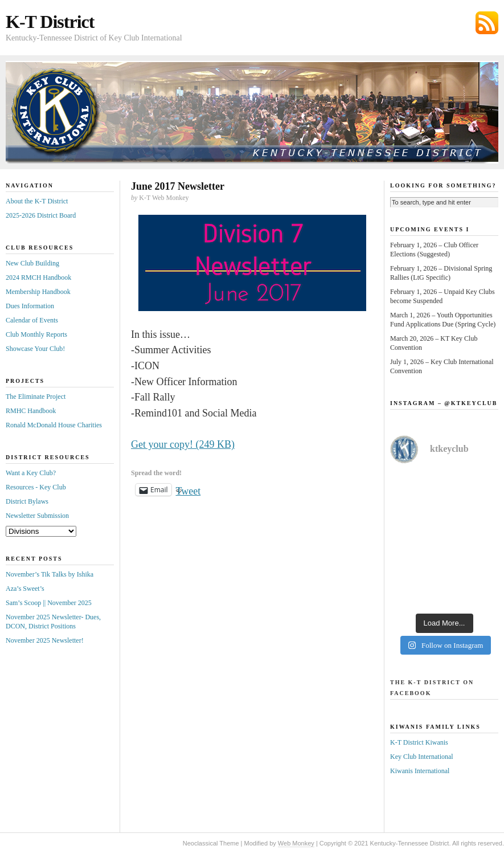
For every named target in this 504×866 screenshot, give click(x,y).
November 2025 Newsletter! (45, 640)
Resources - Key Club (36, 487)
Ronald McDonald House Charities (54, 425)
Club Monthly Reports (36, 334)
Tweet (189, 490)
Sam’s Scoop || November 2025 (49, 603)
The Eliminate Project (36, 397)
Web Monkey (296, 843)
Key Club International (422, 757)
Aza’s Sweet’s (25, 589)
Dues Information (30, 306)
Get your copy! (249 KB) (183, 444)
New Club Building (32, 263)
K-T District (50, 22)
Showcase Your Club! (35, 349)
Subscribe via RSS (487, 23)
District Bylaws (27, 501)
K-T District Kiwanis (419, 742)
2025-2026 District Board (41, 215)
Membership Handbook (38, 292)
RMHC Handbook (31, 411)
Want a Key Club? (31, 473)
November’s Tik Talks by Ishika (50, 574)
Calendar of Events (32, 320)
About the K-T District (37, 201)
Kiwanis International (420, 771)
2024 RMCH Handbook (38, 277)
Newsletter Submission (37, 516)
